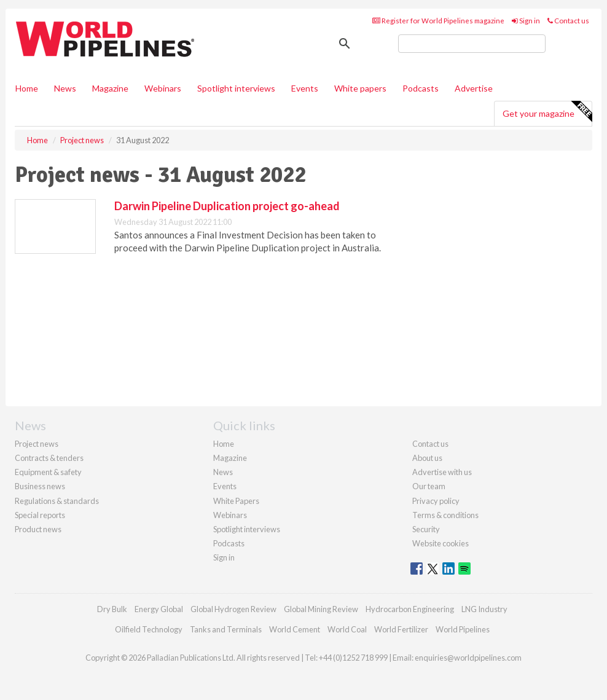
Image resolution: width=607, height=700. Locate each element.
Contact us (568, 21)
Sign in (526, 21)
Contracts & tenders (49, 458)
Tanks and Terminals (226, 629)
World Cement (295, 629)
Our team (429, 486)
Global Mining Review (321, 609)
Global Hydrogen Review (233, 609)
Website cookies (441, 543)
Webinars (163, 88)
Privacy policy (436, 501)
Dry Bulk (112, 609)
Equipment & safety (48, 472)
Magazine (110, 88)
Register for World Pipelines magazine (438, 21)
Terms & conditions (445, 515)
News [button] (65, 88)
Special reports (40, 515)
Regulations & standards (57, 501)
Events (305, 88)
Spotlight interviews (236, 88)
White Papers (236, 501)
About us (427, 458)
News (223, 472)
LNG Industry (484, 609)
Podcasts (421, 88)
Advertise (474, 88)
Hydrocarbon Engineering (410, 609)
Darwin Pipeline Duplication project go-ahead (227, 206)
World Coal (347, 629)
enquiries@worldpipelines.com (468, 658)
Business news (40, 486)
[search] (472, 44)
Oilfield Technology (149, 629)
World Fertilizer (401, 629)
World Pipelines (463, 629)
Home (27, 88)
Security (426, 529)
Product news (38, 529)
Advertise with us (442, 472)
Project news (37, 444)
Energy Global (159, 609)
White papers (360, 88)
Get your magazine (547, 112)
